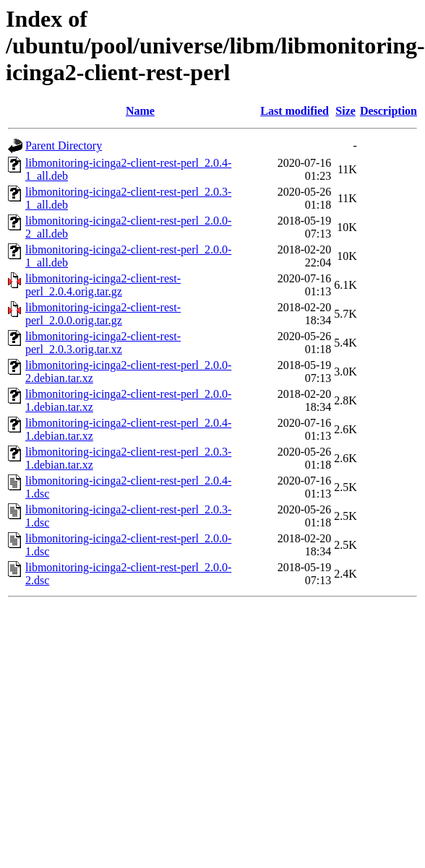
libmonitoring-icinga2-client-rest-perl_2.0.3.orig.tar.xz (103, 343)
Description (388, 111)
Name (140, 111)
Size (345, 111)
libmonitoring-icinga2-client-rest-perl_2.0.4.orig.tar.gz (103, 285)
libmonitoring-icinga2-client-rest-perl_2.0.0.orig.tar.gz (103, 314)
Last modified (295, 111)
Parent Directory (64, 146)
